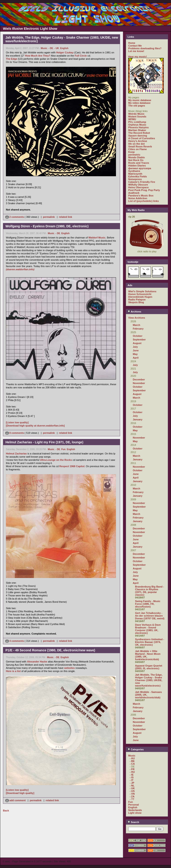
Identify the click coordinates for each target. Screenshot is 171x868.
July (135, 347)
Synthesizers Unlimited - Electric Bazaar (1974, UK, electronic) (150, 642)
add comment (16, 800)
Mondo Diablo (137, 157)
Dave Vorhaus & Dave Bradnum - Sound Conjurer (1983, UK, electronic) (148, 629)
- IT (132, 780)
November (139, 383)
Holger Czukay (65, 52)
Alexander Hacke (37, 662)
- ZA (132, 796)
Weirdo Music (136, 114)
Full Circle (81, 56)
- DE (51, 48)
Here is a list (13, 671)
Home (132, 43)
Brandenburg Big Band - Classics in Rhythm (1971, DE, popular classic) (150, 591)
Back (6, 811)
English (64, 48)
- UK (57, 48)
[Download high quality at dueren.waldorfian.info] (35, 426)
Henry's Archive (138, 141)
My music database (140, 100)
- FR (132, 769)
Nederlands (135, 810)
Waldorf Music (97, 238)
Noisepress (135, 179)
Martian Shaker (137, 130)
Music (44, 48)
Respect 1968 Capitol (72, 466)
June (136, 350)
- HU (132, 772)
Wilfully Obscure (138, 185)
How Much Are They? (38, 56)
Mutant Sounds (137, 117)
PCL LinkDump (137, 122)
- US (132, 791)
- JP (132, 783)
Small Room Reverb (140, 146)
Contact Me (135, 46)
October (138, 336)
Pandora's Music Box (141, 196)
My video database (139, 103)
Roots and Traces (139, 163)
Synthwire (134, 171)
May (135, 354)
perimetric (134, 155)
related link (65, 217)
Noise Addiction (138, 198)
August (137, 343)
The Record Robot (139, 133)
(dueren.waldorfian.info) (20, 269)
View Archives (137, 318)
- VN (132, 794)
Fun (63, 449)
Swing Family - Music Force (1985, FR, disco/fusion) (148, 604)
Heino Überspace (138, 187)
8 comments (15, 433)
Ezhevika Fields (138, 176)
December (139, 379)
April (136, 358)
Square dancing (138, 136)
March (136, 325)
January (138, 419)
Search (133, 822)
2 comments (15, 217)
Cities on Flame (137, 149)
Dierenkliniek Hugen (140, 297)
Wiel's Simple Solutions (142, 291)
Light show (135, 813)
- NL (132, 786)
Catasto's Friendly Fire (142, 182)
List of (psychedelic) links (143, 201)
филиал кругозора (140, 168)
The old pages (137, 106)
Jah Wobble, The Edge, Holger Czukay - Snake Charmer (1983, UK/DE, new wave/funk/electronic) (149, 680)
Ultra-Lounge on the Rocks (56, 460)
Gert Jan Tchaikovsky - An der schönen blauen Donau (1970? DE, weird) (150, 616)
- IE (132, 775)
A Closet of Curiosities (142, 138)
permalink (49, 217)
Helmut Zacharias (16, 454)
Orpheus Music (137, 125)
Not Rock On (136, 160)
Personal (133, 805)
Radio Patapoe (137, 300)
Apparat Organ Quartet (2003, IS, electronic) (149, 667)
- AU (132, 758)
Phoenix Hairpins (138, 127)
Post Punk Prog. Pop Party (144, 190)
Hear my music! (138, 57)
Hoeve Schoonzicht (140, 294)
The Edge (12, 59)
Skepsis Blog (136, 302)
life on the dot (136, 144)
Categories (136, 749)
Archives (134, 312)
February (138, 329)
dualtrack (134, 193)
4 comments (15, 641)
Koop (131, 152)
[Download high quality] (20, 793)
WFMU (132, 119)
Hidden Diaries (137, 166)
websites (69, 668)
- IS (132, 777)
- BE (132, 761)
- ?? (132, 799)
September (139, 340)
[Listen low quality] (17, 422)
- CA (132, 764)
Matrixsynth (135, 174)
